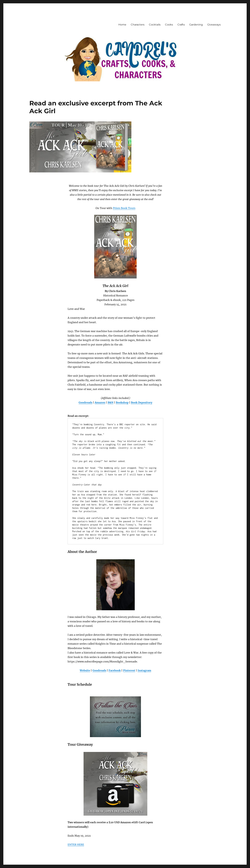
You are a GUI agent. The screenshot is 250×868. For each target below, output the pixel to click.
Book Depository (142, 402)
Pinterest (129, 670)
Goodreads (85, 402)
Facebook (115, 670)
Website (85, 670)
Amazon (100, 402)
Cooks (169, 25)
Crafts (181, 25)
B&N (110, 402)
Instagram (144, 670)
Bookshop (122, 402)
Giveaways (214, 25)
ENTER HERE (76, 845)
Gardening (196, 25)
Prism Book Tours (124, 208)
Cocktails (155, 25)
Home (122, 25)
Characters (138, 25)
